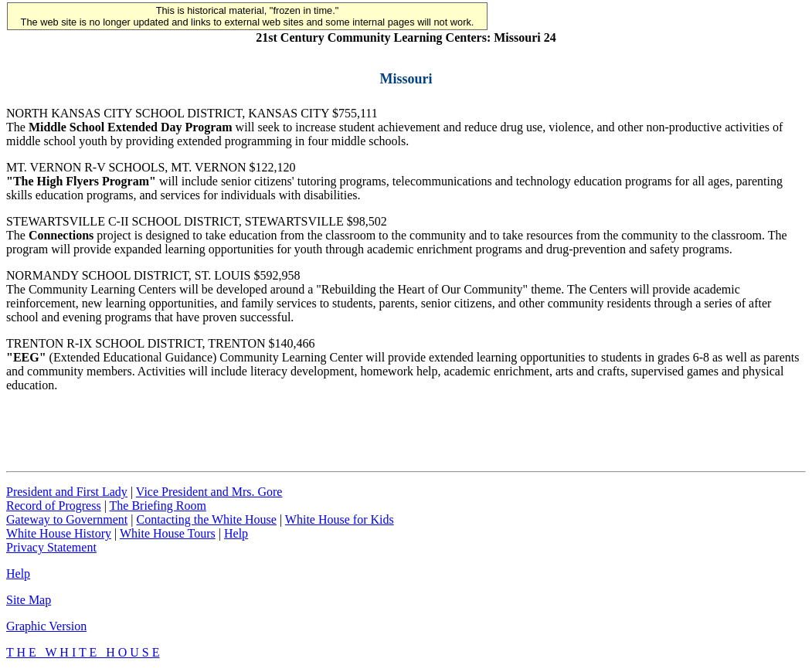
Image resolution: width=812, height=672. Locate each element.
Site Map (29, 600)
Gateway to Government (67, 519)
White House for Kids (340, 519)
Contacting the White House (206, 519)
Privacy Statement (51, 547)
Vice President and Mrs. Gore (209, 492)
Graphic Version (46, 626)
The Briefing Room (158, 506)
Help (236, 533)
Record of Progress (54, 506)
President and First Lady (67, 492)
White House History (59, 533)
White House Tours (168, 533)
